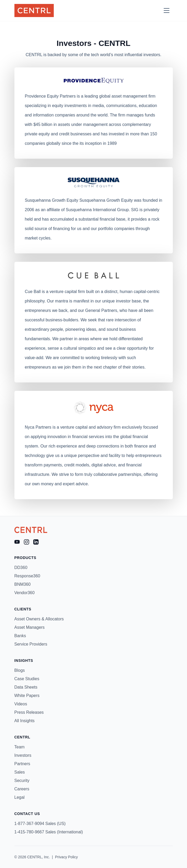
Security (22, 781)
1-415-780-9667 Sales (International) (49, 832)
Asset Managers (30, 627)
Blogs (20, 670)
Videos (21, 704)
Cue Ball (33, 292)
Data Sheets (26, 687)
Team (20, 747)
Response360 (27, 576)
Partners (22, 764)
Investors (23, 755)
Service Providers (31, 644)
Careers (22, 789)
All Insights (25, 721)
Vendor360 (25, 593)
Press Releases (29, 712)
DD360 (21, 568)
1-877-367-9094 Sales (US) (40, 824)
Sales (20, 772)
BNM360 (23, 584)
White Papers (27, 696)
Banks (20, 636)
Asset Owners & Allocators (39, 619)
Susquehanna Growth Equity (52, 200)
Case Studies (27, 679)
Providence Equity (42, 96)
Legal (20, 797)
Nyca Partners (38, 427)
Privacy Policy (66, 857)
